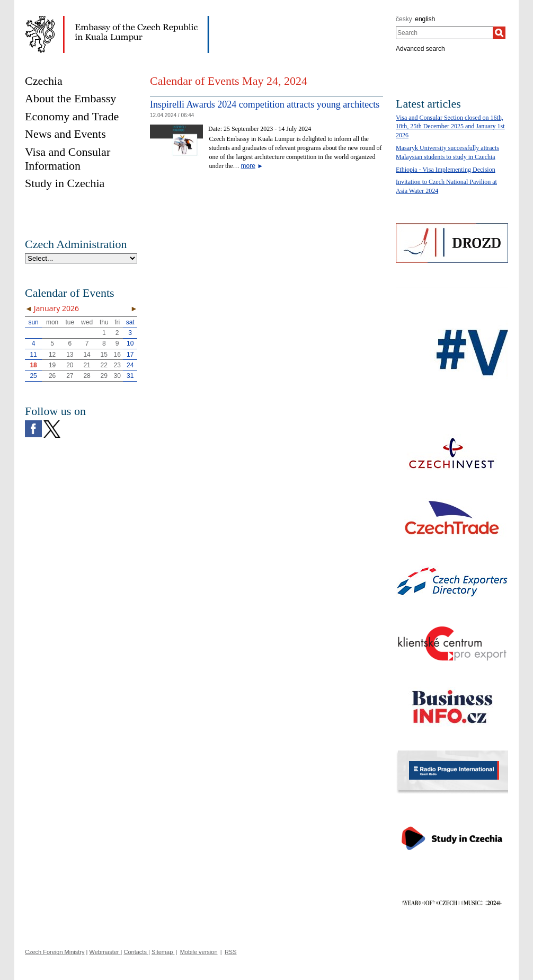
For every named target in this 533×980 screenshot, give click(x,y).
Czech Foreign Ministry (55, 952)
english (425, 19)
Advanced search (420, 49)
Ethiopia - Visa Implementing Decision (446, 170)
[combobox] (444, 33)
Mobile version (199, 952)
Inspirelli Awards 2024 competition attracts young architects (265, 104)
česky (404, 19)
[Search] (499, 33)
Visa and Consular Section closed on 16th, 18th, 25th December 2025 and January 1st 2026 (450, 127)
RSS (231, 952)
